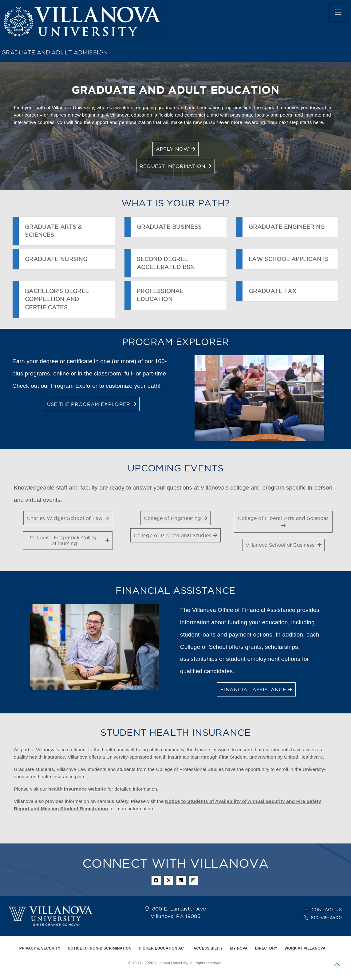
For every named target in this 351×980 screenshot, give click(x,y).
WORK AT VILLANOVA (305, 948)
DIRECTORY (266, 948)
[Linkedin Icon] (181, 880)
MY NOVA (239, 948)
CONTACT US (327, 910)
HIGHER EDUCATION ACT (162, 948)
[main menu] (338, 13)
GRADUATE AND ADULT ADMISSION (55, 52)
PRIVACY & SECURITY (40, 948)
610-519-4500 (326, 918)
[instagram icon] (193, 880)
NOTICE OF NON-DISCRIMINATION (99, 948)
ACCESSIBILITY (208, 948)
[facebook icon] (156, 880)
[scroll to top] (337, 966)
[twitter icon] (168, 880)
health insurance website (77, 789)
